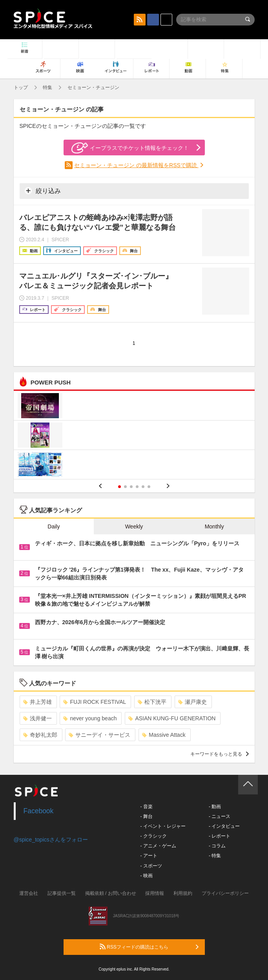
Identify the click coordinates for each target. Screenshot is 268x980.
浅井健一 (37, 718)
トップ (21, 87)
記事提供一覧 (62, 893)
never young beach (90, 718)
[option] (134, 436)
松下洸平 (152, 702)
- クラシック (154, 836)
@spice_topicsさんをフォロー (51, 840)
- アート (149, 856)
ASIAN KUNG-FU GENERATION (172, 718)
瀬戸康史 (192, 702)
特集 (47, 87)
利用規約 (183, 893)
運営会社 (29, 893)
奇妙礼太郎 (40, 735)
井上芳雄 (37, 702)
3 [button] (131, 487)
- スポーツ (151, 866)
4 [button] (137, 487)
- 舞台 (147, 816)
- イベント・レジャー (163, 826)
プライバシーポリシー (225, 893)
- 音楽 (147, 807)
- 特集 (215, 856)
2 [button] (125, 487)
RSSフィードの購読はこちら (149, 947)
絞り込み (43, 191)
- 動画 (215, 807)
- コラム (217, 846)
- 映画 (147, 876)
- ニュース (220, 816)
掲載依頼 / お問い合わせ (111, 893)
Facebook (39, 811)
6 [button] (149, 487)
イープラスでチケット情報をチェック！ (130, 148)
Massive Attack (164, 735)
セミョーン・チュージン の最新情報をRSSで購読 (136, 165)
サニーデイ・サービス (99, 735)
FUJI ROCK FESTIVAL (95, 702)
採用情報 (155, 893)
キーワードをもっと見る (220, 754)
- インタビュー (224, 826)
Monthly (214, 526)
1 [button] (119, 487)
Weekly (134, 526)
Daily (54, 526)
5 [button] (143, 487)
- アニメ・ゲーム (158, 846)
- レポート (220, 836)
